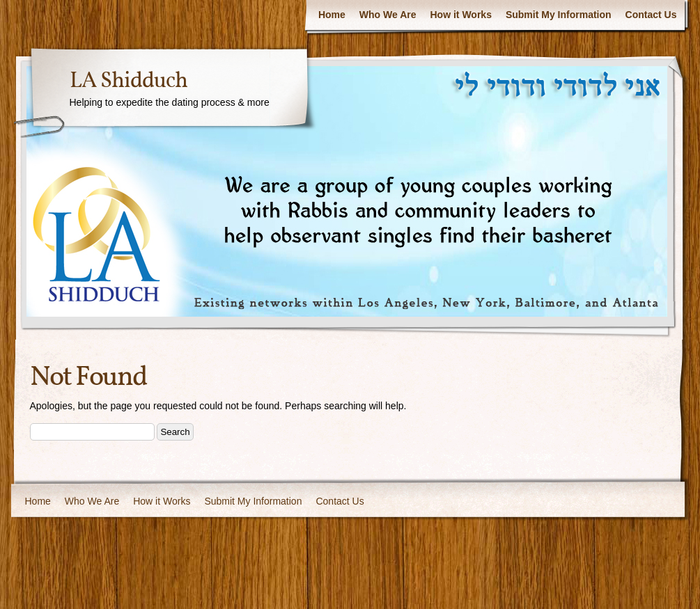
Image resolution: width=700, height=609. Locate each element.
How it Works (461, 15)
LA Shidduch (129, 81)
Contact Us (651, 15)
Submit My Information (559, 15)
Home (332, 15)
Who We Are (388, 15)
